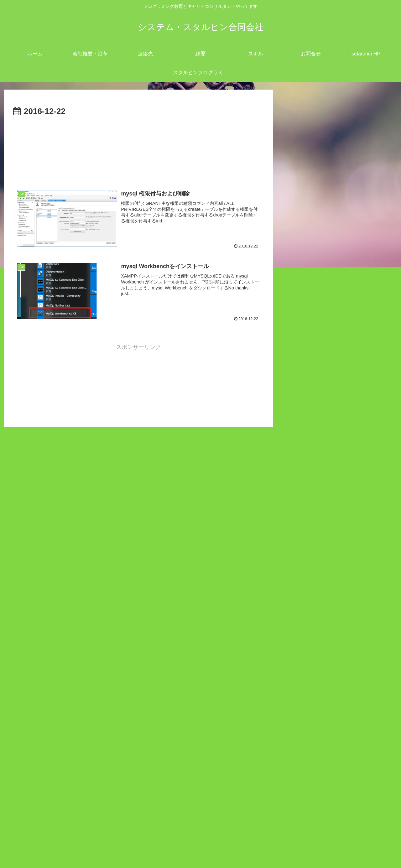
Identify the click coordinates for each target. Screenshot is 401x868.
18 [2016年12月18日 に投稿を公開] (383, 767)
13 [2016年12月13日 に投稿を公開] (308, 767)
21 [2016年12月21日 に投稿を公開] (323, 777)
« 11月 (294, 804)
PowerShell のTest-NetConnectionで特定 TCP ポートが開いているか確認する (338, 664)
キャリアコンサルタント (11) (334, 466)
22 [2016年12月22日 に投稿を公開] (338, 777)
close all (320, 435)
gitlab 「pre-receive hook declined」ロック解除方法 (338, 691)
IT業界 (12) (311, 446)
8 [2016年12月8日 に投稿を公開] (338, 756)
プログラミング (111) (324, 486)
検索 (291, 517)
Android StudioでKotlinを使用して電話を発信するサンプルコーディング (338, 611)
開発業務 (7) (312, 496)
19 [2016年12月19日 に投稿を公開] (293, 777)
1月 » (314, 804)
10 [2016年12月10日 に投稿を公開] (368, 756)
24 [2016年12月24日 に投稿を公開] (368, 777)
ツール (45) (311, 476)
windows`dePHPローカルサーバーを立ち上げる (336, 638)
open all (296, 435)
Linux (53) (310, 456)
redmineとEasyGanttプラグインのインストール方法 (336, 585)
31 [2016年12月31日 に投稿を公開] (368, 788)
